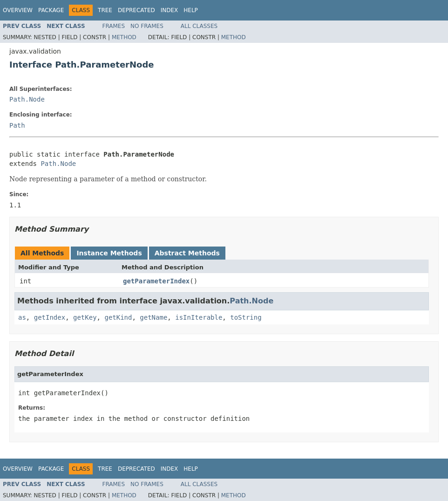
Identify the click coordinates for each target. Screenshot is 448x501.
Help (191, 10)
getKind (118, 317)
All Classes (199, 26)
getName (153, 317)
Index (170, 10)
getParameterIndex (156, 281)
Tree (105, 10)
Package (51, 10)
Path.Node (27, 99)
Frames (114, 26)
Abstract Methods (187, 253)
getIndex (50, 317)
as (22, 317)
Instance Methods (109, 253)
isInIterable (199, 317)
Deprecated (136, 10)
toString (246, 317)
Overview (18, 10)
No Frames (147, 26)
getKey (85, 317)
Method (124, 37)
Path (17, 125)
